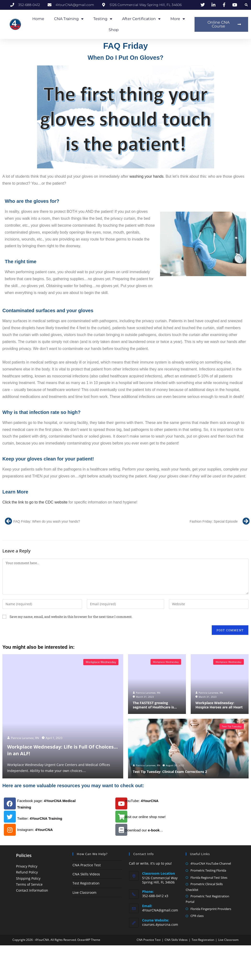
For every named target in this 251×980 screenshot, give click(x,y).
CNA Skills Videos (86, 874)
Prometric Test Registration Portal (207, 899)
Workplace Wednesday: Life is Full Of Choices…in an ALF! (59, 750)
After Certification (141, 19)
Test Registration (86, 883)
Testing (103, 19)
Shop (114, 30)
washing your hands (146, 176)
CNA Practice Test (87, 865)
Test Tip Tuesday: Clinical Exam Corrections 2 (168, 772)
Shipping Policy (28, 878)
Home (38, 19)
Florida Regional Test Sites (209, 878)
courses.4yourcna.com (160, 924)
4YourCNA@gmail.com (160, 910)
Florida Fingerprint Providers (211, 909)
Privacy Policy (27, 866)
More (178, 19)
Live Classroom (84, 892)
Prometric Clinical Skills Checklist (204, 887)
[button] (246, 5)
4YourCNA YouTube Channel (211, 863)
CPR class (197, 916)
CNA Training (69, 19)
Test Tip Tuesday (232, 726)
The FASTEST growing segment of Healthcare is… (156, 705)
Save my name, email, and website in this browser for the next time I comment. (71, 617)
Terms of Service (29, 884)
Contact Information (32, 890)
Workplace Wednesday (101, 662)
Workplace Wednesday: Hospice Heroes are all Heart (218, 705)
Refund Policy (27, 872)
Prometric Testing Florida (208, 870)
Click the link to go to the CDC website (35, 502)
